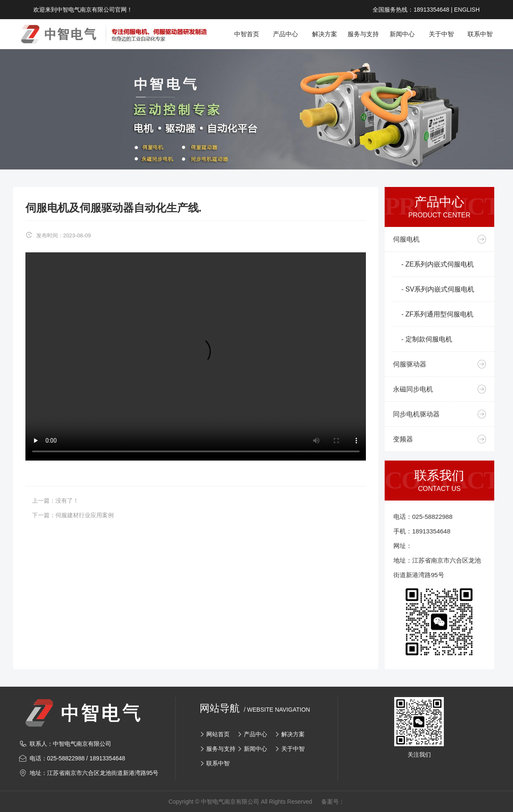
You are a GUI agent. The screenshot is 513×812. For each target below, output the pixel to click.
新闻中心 (255, 749)
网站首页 (218, 734)
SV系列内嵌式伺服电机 (440, 289)
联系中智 (218, 763)
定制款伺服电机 (429, 339)
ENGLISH (467, 10)
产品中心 (255, 734)
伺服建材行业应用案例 (85, 515)
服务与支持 (221, 749)
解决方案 (293, 734)
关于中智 (293, 749)
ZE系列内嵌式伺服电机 (440, 264)
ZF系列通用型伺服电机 (440, 314)
